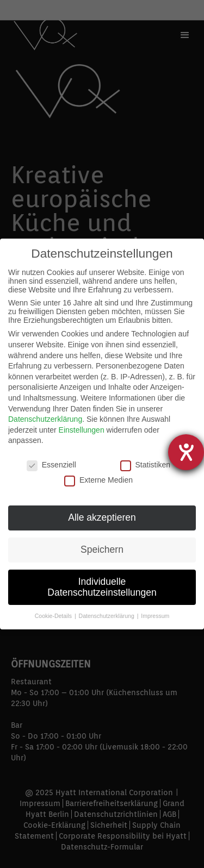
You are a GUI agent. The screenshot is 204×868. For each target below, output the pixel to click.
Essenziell (51, 465)
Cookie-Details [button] (54, 616)
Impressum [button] (155, 616)
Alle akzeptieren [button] (102, 517)
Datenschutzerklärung (45, 419)
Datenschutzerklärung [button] (107, 616)
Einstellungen (82, 430)
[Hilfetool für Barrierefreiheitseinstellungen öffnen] (186, 452)
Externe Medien (98, 480)
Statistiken (146, 465)
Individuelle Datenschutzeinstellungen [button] (102, 587)
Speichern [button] (102, 549)
